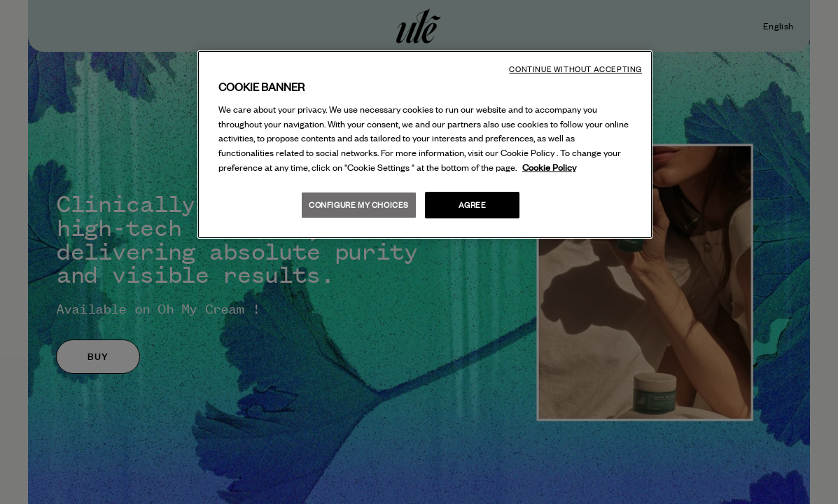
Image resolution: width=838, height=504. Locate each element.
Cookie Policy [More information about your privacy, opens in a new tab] (549, 167)
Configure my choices (359, 205)
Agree (473, 205)
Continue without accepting (575, 69)
